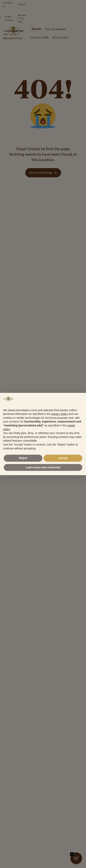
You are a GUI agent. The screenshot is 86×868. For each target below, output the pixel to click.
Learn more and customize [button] (43, 467)
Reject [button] (23, 458)
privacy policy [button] (60, 414)
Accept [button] (63, 458)
